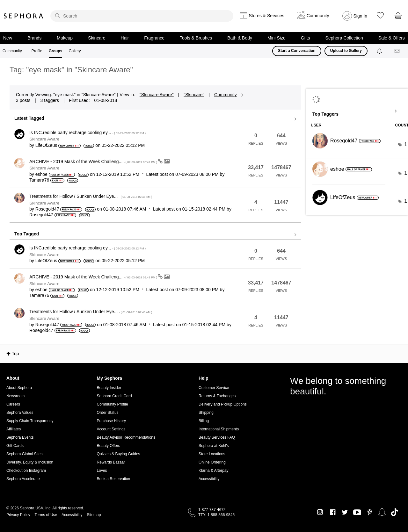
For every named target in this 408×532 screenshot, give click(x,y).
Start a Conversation (297, 51)
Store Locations (212, 454)
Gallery (75, 51)
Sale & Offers (392, 38)
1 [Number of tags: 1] (406, 144)
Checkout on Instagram (26, 471)
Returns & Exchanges (217, 396)
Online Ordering (212, 462)
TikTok (394, 512)
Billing (204, 421)
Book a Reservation (114, 479)
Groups (56, 51)
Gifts (306, 38)
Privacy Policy (18, 515)
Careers (13, 404)
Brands (34, 38)
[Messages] (397, 51)
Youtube (357, 513)
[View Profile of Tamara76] (39, 180)
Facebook (333, 512)
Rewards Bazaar (111, 462)
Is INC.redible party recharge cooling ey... (87, 133)
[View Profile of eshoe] (41, 174)
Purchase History (111, 421)
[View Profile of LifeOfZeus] (46, 145)
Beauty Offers (109, 446)
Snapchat (382, 512)
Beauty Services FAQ (217, 437)
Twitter (345, 512)
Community (12, 51)
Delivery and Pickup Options (223, 404)
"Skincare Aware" (157, 95)
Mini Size (277, 38)
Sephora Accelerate (23, 479)
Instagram (320, 512)
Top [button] (15, 354)
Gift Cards (15, 446)
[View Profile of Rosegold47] (47, 209)
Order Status (108, 413)
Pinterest (370, 512)
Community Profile (113, 404)
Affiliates (14, 429)
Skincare (97, 38)
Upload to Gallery (346, 51)
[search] (142, 16)
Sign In (361, 16)
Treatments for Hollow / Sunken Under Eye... (91, 196)
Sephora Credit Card (114, 396)
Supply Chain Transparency (30, 421)
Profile (37, 51)
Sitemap (94, 515)
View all (155, 119)
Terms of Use (46, 515)
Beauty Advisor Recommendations (126, 437)
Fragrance (154, 38)
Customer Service (214, 388)
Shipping (206, 413)
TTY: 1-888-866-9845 (216, 515)
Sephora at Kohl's (214, 446)
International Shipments (219, 429)
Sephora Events (20, 437)
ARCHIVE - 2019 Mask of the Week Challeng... (94, 162)
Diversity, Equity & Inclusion (30, 462)
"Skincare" (194, 95)
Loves (102, 471)
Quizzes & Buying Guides (119, 454)
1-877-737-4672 (212, 510)
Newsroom (15, 396)
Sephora (24, 16)
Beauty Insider (109, 388)
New (8, 38)
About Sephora (19, 388)
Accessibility (209, 479)
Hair (125, 38)
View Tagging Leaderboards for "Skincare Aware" (357, 111)
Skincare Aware (44, 139)
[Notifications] (380, 51)
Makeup (65, 38)
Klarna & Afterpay (213, 471)
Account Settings (111, 429)
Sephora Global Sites (24, 454)
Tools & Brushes (196, 38)
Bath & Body (240, 38)
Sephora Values (20, 413)
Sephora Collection (344, 38)
